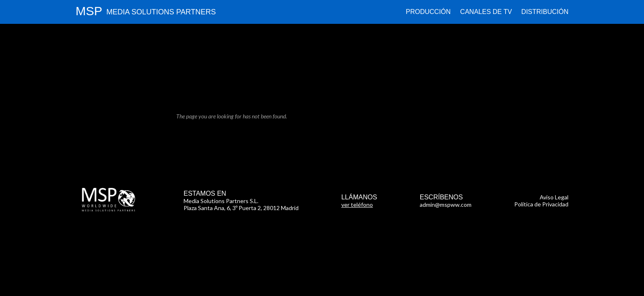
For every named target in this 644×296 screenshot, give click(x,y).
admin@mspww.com (446, 205)
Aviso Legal (554, 197)
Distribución (545, 12)
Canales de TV (486, 12)
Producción (428, 12)
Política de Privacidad (541, 204)
